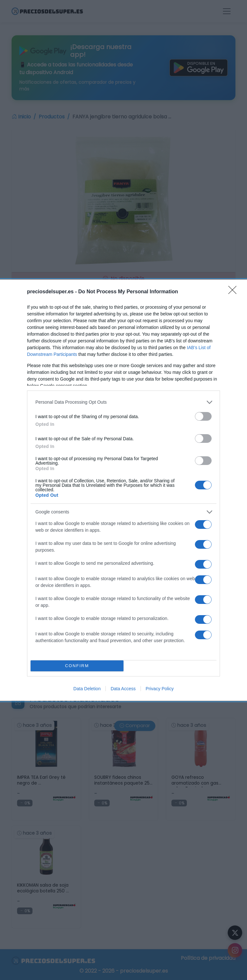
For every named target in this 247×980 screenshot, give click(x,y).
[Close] (234, 292)
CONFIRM (77, 666)
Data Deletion (87, 689)
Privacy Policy (160, 689)
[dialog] (123, 490)
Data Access (123, 689)
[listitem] (123, 402)
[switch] (203, 416)
